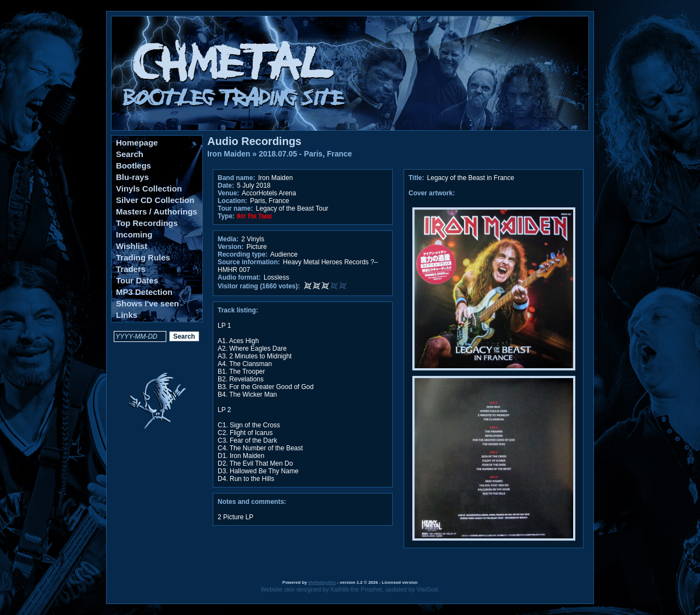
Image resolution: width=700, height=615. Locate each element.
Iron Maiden (229, 154)
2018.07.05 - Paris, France (305, 154)
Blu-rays (132, 177)
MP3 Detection (144, 292)
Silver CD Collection (155, 200)
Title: (417, 178)
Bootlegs (133, 166)
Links (127, 315)
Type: (226, 216)
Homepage (137, 143)
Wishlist (132, 246)
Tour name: (235, 208)
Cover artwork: (432, 193)
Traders (131, 269)
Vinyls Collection (149, 188)
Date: (226, 185)
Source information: (249, 262)
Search (130, 154)
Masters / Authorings (157, 211)
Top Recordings (147, 223)
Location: (232, 201)
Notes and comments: (252, 502)
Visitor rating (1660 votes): (259, 286)
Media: (228, 239)
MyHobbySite (322, 582)
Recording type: (243, 254)
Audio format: (239, 277)
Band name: (237, 178)
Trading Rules (143, 257)
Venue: (228, 193)
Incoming (134, 234)
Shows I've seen (147, 303)
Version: (231, 247)
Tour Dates (137, 280)
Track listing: (238, 310)
